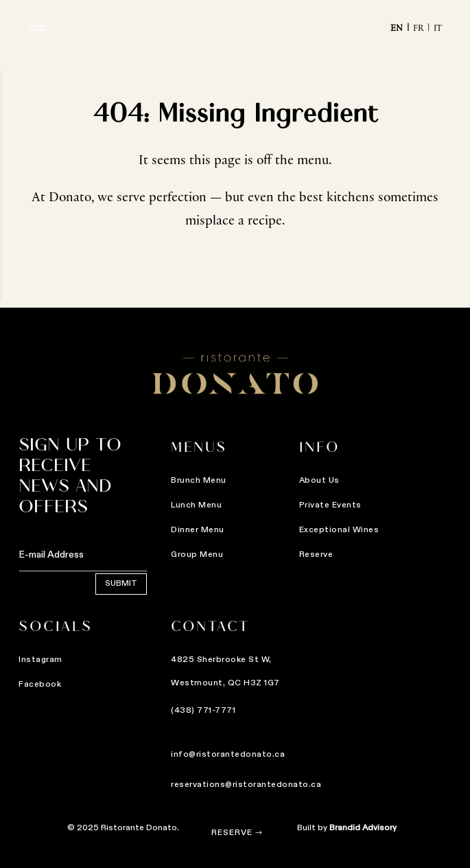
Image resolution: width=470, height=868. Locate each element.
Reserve (232, 833)
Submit (59, 584)
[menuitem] (402, 31)
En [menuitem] (397, 30)
